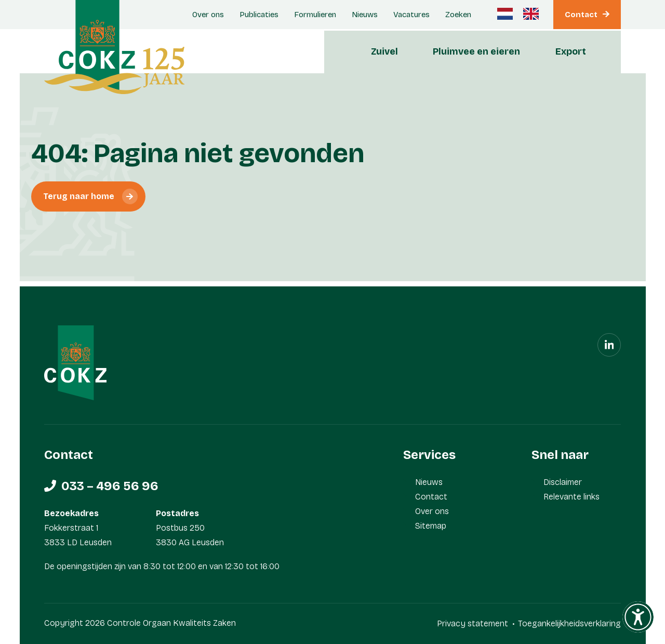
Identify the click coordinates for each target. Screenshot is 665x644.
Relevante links (571, 497)
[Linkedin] (609, 345)
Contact (581, 15)
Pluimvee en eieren (476, 51)
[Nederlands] (505, 14)
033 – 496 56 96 (110, 486)
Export (571, 51)
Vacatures (411, 15)
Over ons (208, 15)
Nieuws (365, 15)
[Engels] (531, 14)
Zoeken (458, 15)
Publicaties (259, 15)
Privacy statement (473, 623)
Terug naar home (79, 196)
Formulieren (315, 15)
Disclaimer (563, 482)
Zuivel (384, 51)
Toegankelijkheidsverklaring (569, 623)
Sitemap (431, 526)
